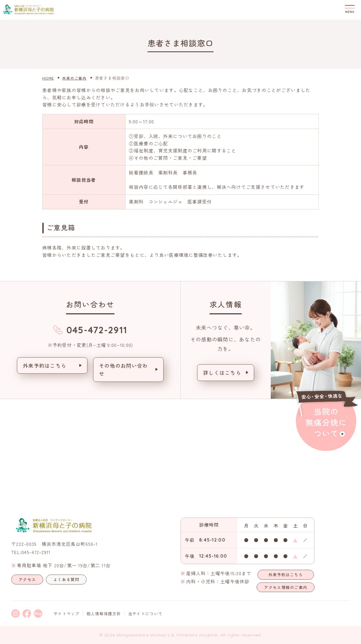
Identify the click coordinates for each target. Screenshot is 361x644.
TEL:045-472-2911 (31, 552)
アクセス (27, 579)
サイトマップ (67, 614)
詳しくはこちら (222, 373)
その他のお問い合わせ (124, 370)
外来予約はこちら (45, 365)
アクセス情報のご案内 (286, 587)
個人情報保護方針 (104, 614)
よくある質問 (66, 579)
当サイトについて (145, 614)
